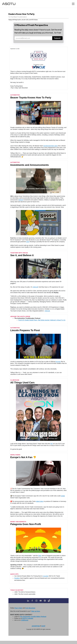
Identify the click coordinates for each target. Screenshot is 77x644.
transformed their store (50, 146)
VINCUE (35, 287)
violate (63, 496)
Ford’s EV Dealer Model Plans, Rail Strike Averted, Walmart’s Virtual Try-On (42, 320)
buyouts (58, 362)
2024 (28, 242)
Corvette (46, 576)
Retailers (17, 578)
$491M (21, 200)
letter (40, 556)
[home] (9, 4)
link (52, 444)
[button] (73, 4)
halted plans (40, 501)
